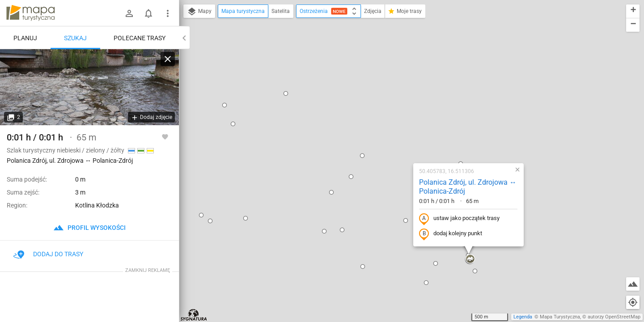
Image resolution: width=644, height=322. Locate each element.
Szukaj (75, 38)
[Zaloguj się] (129, 13)
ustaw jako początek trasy (402, 122)
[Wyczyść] (168, 59)
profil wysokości (89, 228)
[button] (188, 122)
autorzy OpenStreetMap (614, 317)
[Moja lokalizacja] (633, 302)
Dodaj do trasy (48, 254)
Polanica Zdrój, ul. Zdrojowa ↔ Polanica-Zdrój (411, 90)
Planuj (25, 38)
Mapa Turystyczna (560, 317)
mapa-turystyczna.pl (30, 13)
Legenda (523, 317)
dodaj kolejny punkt (393, 137)
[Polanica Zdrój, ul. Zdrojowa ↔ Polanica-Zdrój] (89, 87)
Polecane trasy (140, 38)
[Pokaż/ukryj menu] (168, 13)
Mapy (199, 12)
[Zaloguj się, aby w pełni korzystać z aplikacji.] (165, 136)
